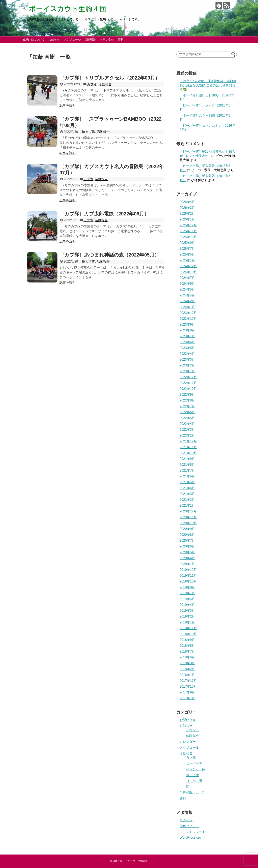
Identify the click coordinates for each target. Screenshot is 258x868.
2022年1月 (187, 435)
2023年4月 (187, 354)
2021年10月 (188, 453)
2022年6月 (187, 412)
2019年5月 (187, 599)
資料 (121, 39)
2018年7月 (187, 651)
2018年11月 (188, 628)
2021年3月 (187, 494)
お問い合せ (107, 39)
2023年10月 (188, 319)
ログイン (186, 820)
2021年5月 (187, 482)
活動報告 (90, 39)
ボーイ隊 (192, 775)
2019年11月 (188, 576)
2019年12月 (188, 570)
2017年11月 (188, 681)
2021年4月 (187, 488)
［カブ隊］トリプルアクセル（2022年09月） (110, 78)
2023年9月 (187, 324)
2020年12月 (188, 511)
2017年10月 (188, 686)
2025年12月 (188, 225)
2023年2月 (187, 365)
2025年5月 (187, 254)
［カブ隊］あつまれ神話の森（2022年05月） (112, 255)
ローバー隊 (194, 781)
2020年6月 (187, 546)
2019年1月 (187, 622)
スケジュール (72, 39)
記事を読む (68, 105)
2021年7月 (187, 470)
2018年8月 (187, 646)
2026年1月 (187, 219)
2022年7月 (187, 406)
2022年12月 (188, 377)
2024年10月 (188, 272)
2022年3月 (187, 430)
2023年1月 (187, 371)
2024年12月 (188, 266)
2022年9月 (187, 395)
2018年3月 (187, 663)
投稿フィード (189, 826)
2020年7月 (187, 541)
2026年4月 (187, 202)
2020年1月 (187, 564)
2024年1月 (187, 307)
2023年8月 (187, 330)
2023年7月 (187, 336)
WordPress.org (190, 837)
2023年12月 (188, 313)
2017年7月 (187, 698)
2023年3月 (187, 360)
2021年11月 (188, 447)
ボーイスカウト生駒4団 (133, 861)
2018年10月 (188, 634)
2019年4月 (187, 605)
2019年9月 (187, 587)
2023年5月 (187, 348)
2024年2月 (187, 301)
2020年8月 (187, 535)
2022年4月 (187, 424)
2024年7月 (187, 278)
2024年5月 (187, 289)
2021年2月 (187, 500)
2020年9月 (187, 529)
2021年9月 (187, 459)
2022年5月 (187, 418)
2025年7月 (187, 249)
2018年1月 (187, 675)
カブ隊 (92, 84)
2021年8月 (187, 465)
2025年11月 (188, 231)
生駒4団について (34, 39)
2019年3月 (187, 611)
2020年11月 (188, 517)
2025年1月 (187, 260)
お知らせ (54, 39)
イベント (192, 730)
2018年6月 (187, 657)
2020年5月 (187, 552)
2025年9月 (187, 243)
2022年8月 (187, 400)
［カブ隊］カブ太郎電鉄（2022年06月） (104, 214)
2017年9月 (187, 692)
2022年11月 (188, 383)
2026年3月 (187, 208)
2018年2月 (187, 669)
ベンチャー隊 (196, 769)
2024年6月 (187, 284)
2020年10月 (188, 523)
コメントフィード (192, 832)
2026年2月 (187, 214)
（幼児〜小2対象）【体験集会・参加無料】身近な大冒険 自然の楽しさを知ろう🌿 (208, 85)
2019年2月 (187, 616)
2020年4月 (187, 558)
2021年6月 (187, 476)
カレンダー (188, 742)
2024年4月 (187, 295)
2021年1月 (187, 505)
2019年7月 (187, 593)
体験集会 (192, 736)
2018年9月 (187, 640)
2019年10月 (188, 581)
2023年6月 (187, 342)
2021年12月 (188, 441)
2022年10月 (188, 389)
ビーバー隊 (194, 763)
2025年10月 (188, 237)
